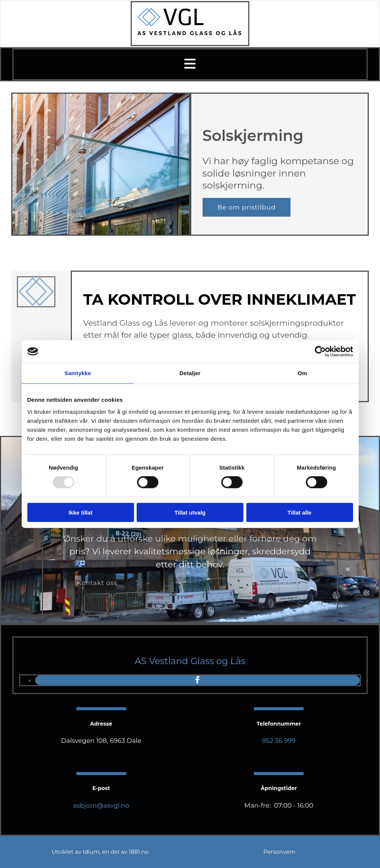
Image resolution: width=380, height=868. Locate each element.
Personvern (279, 852)
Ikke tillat (80, 512)
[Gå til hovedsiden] (190, 34)
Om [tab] (302, 373)
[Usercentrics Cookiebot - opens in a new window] (320, 352)
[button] (190, 64)
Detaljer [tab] (190, 373)
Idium (91, 852)
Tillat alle (300, 512)
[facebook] (197, 680)
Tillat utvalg (190, 512)
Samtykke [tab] (78, 373)
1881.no (139, 852)
